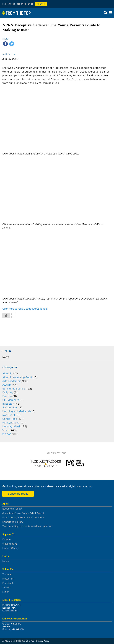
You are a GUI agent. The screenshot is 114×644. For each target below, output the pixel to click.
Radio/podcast (11, 423)
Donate (41, 4)
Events (6, 396)
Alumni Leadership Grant (17, 377)
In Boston (8, 404)
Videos (6, 430)
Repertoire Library (13, 522)
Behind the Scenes (14, 389)
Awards (7, 385)
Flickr (5, 592)
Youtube (7, 574)
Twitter (6, 588)
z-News (7, 434)
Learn (7, 351)
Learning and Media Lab (17, 411)
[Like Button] (6, 316)
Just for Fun (10, 407)
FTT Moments (11, 400)
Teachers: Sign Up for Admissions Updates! (27, 526)
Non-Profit (9, 415)
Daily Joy (8, 392)
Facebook (8, 583)
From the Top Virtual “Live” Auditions (23, 518)
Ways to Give (10, 544)
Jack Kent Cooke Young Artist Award (23, 513)
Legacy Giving (10, 548)
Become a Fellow (12, 509)
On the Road (10, 419)
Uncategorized (11, 426)
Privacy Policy (43, 641)
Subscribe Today (18, 494)
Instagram (8, 579)
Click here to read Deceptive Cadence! (25, 309)
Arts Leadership (12, 381)
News (6, 357)
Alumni (7, 374)
